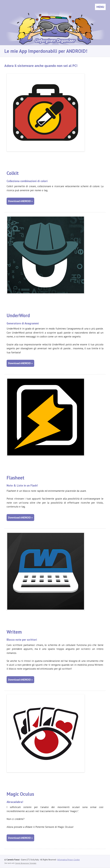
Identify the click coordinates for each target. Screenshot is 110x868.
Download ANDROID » (20, 201)
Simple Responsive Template (26, 863)
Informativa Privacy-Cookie (69, 860)
